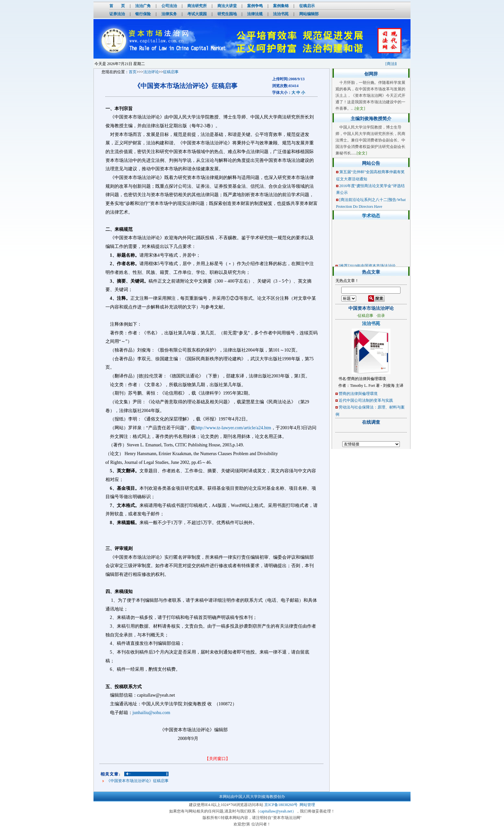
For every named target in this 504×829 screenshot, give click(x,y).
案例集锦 (281, 6)
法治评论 (151, 72)
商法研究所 (197, 6)
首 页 (117, 6)
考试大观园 (197, 14)
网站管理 (307, 805)
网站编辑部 (309, 14)
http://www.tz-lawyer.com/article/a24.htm (233, 428)
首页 (133, 72)
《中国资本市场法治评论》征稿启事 (137, 781)
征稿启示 (307, 6)
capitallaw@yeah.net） (278, 811)
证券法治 (117, 14)
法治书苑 (281, 14)
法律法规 (255, 14)
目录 (381, 316)
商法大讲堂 (227, 6)
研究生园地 (227, 14)
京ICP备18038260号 (281, 805)
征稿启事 (171, 72)
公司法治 (169, 6)
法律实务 (169, 14)
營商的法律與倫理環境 (358, 394)
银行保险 (143, 14)
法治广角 (143, 6)
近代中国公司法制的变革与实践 (366, 400)
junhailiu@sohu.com (152, 713)
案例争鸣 (255, 6)
